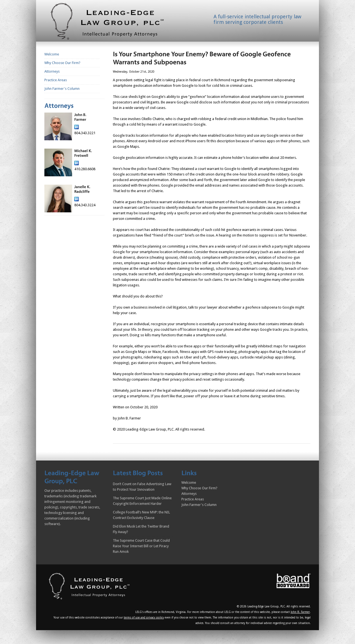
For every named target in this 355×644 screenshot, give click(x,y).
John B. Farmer (300, 612)
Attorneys (52, 71)
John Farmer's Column (62, 89)
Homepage (114, 23)
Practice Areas (56, 80)
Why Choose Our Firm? (62, 63)
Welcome (52, 54)
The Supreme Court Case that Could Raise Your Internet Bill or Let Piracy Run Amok (141, 546)
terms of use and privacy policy (144, 618)
